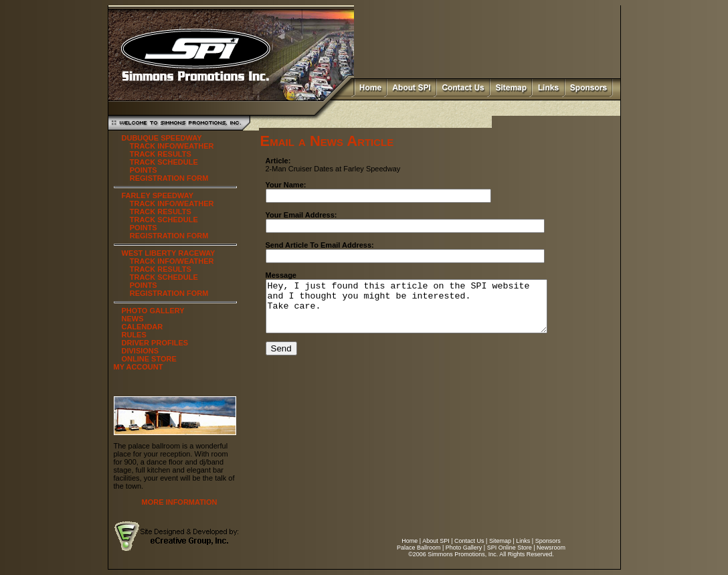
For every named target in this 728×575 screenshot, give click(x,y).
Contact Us (469, 541)
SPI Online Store (510, 548)
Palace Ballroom (419, 548)
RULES (134, 335)
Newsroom (551, 548)
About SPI (436, 541)
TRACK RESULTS (161, 154)
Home (409, 541)
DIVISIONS (141, 351)
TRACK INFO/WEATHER (172, 146)
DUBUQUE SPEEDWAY (162, 138)
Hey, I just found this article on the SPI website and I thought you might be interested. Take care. (423, 311)
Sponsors (548, 541)
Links (523, 541)
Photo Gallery (464, 548)
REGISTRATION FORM (169, 178)
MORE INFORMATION (180, 502)
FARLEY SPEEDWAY (158, 195)
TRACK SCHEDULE (164, 162)
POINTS (144, 170)
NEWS (133, 319)
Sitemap (500, 541)
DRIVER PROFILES (155, 343)
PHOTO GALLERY (153, 311)
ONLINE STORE (149, 359)
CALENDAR (143, 327)
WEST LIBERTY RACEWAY (169, 253)
